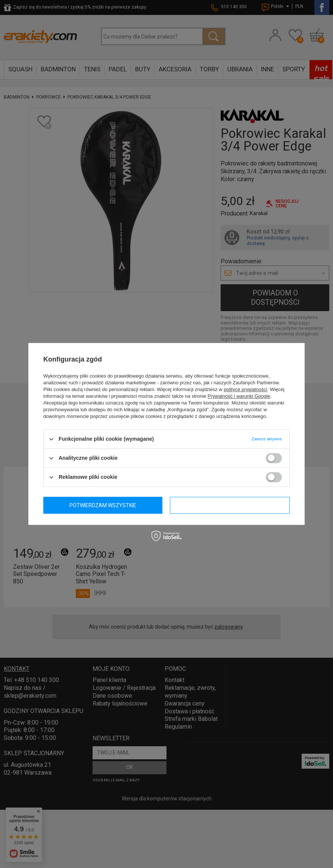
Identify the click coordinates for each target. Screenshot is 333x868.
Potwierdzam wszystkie (230, 505)
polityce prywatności (245, 389)
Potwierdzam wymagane (103, 505)
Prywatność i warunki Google (239, 396)
